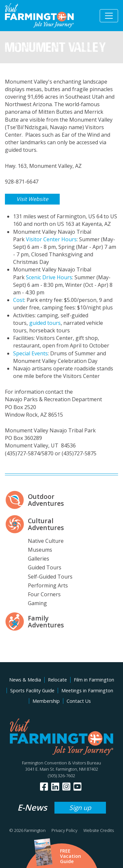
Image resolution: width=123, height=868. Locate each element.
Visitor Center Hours (51, 239)
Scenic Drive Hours (49, 277)
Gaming (37, 603)
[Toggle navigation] (109, 16)
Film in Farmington (94, 680)
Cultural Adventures (46, 524)
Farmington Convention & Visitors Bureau (61, 763)
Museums (40, 550)
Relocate (57, 680)
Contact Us (79, 701)
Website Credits (99, 830)
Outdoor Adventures (46, 500)
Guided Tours (45, 567)
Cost (19, 300)
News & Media (25, 680)
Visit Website (32, 199)
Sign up (80, 808)
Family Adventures (46, 621)
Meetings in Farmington (87, 690)
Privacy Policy (64, 830)
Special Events (31, 353)
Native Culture (46, 541)
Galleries (39, 559)
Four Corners (44, 594)
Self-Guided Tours (50, 577)
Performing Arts (48, 585)
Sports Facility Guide (32, 690)
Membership (46, 701)
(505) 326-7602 (61, 776)
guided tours (45, 323)
